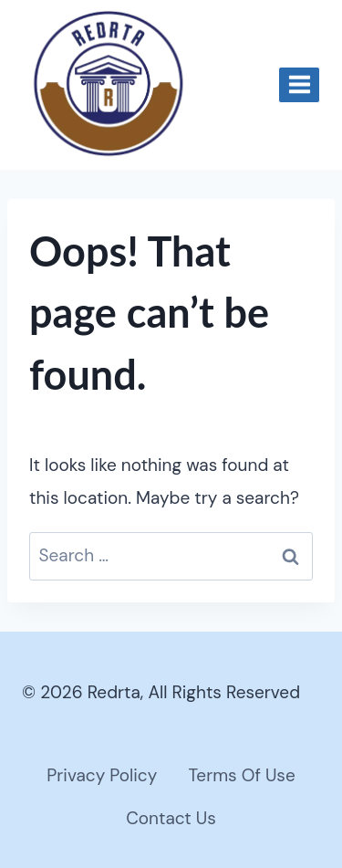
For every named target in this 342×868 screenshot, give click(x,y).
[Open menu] (299, 85)
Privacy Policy (102, 775)
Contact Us (171, 818)
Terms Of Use (241, 775)
